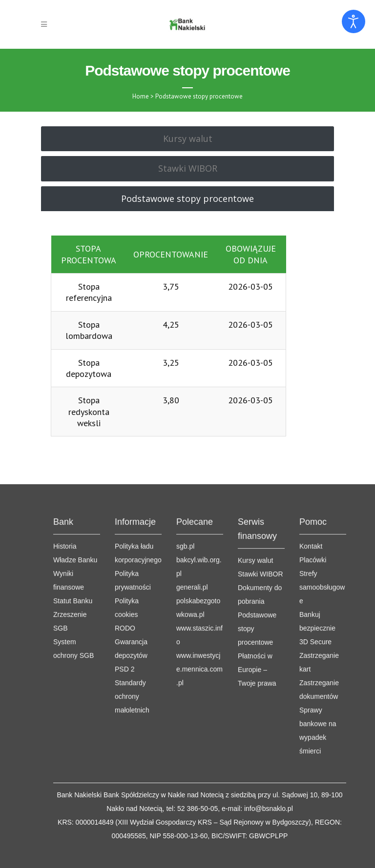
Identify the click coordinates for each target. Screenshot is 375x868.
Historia (65, 506)
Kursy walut (255, 520)
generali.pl (192, 547)
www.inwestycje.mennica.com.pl (199, 629)
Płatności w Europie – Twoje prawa (257, 629)
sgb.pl (185, 506)
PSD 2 (125, 629)
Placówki (313, 519)
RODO (125, 588)
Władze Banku (75, 519)
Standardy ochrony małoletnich (132, 656)
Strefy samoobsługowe (322, 547)
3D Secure (315, 601)
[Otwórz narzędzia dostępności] (354, 21)
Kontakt (311, 506)
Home (141, 96)
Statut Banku (73, 560)
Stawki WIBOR (260, 533)
